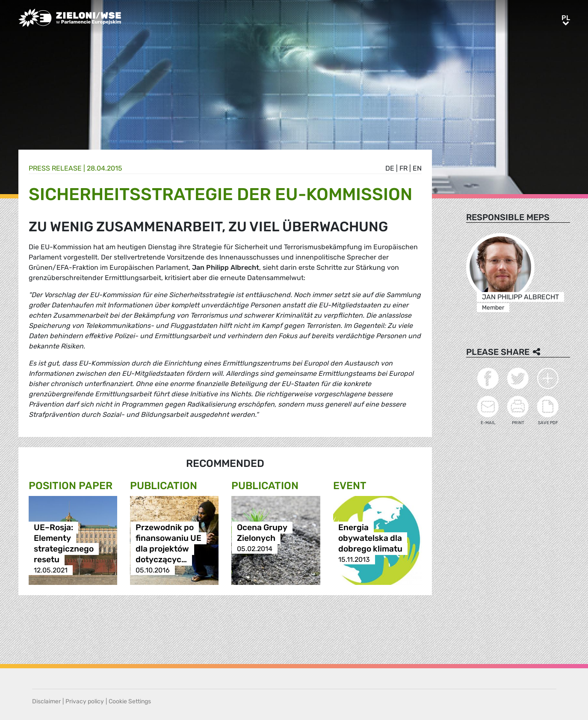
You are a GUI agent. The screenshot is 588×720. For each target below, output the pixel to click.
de (390, 168)
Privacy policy (85, 701)
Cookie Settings (130, 701)
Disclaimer (46, 701)
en (417, 168)
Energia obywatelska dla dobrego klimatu (370, 538)
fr (403, 168)
